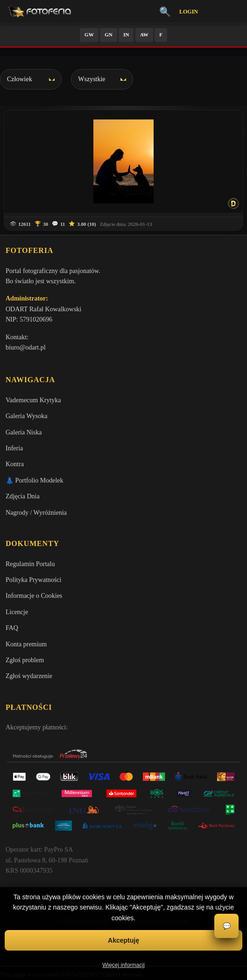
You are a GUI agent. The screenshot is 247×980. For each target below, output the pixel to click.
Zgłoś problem (25, 660)
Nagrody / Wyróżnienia (36, 513)
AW (144, 35)
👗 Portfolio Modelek (35, 480)
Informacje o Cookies (34, 596)
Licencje (17, 612)
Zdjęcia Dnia (23, 496)
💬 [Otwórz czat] (227, 926)
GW (89, 35)
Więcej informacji (123, 965)
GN (109, 35)
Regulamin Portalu (30, 564)
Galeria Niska (24, 432)
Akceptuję (123, 940)
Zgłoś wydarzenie (29, 676)
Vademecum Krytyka (33, 400)
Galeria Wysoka (26, 416)
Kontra (15, 464)
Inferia (14, 448)
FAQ (12, 628)
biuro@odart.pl (26, 347)
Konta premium (26, 644)
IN (126, 35)
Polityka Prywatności (33, 580)
